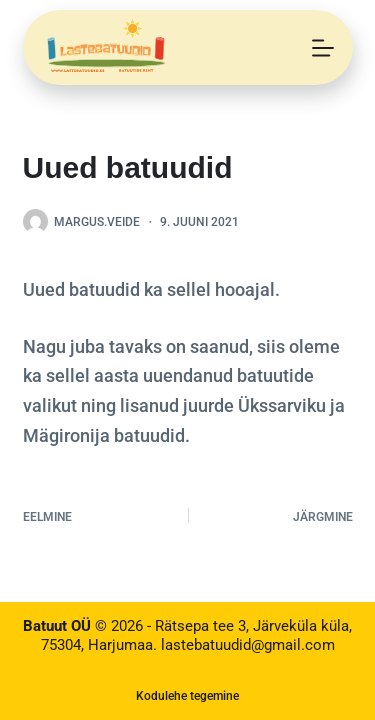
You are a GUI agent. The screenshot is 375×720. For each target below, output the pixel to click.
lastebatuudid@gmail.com (248, 645)
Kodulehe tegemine (187, 696)
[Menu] (323, 48)
